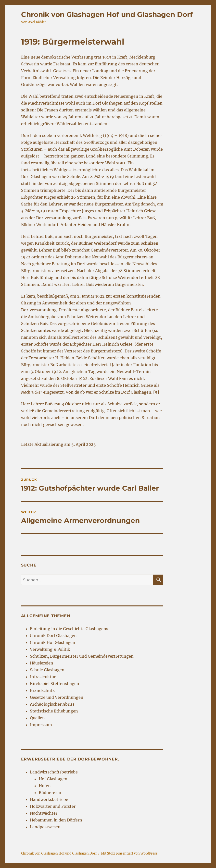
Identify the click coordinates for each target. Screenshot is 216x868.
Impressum (41, 725)
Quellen (37, 718)
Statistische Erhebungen (54, 711)
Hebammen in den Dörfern (56, 820)
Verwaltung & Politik (50, 649)
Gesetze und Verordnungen (57, 697)
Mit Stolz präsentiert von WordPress (129, 853)
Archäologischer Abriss (52, 704)
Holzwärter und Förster (53, 806)
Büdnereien (50, 793)
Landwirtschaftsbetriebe (54, 772)
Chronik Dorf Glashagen (53, 636)
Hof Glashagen (53, 779)
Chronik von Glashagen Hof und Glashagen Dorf (107, 14)
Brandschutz (42, 690)
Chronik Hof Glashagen (53, 642)
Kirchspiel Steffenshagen (55, 684)
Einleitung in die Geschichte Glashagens (69, 629)
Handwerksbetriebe (49, 799)
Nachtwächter (44, 813)
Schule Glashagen (47, 670)
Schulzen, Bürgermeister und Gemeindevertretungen (82, 656)
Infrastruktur (43, 677)
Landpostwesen (45, 827)
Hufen (45, 786)
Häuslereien (42, 663)
